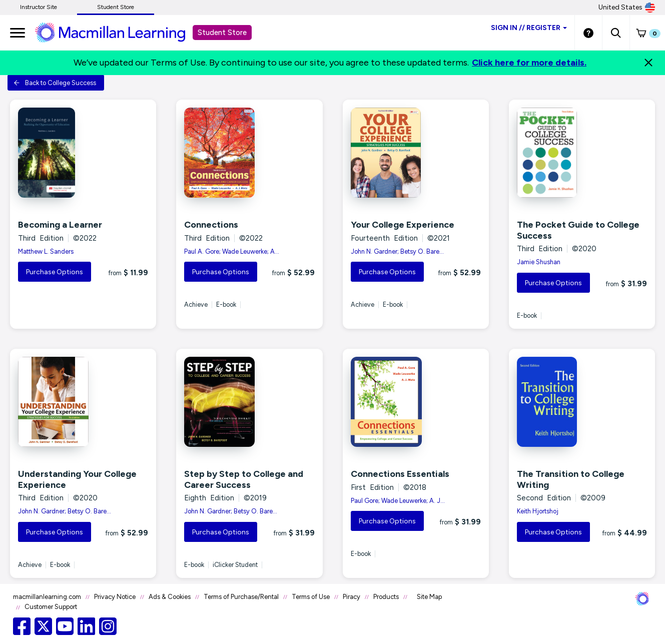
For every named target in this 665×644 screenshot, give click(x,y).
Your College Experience (403, 225)
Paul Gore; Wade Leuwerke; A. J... (398, 501)
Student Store (116, 7)
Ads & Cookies (170, 597)
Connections (211, 225)
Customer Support (51, 607)
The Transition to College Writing (571, 479)
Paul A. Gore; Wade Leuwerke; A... (232, 251)
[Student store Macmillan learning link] (118, 32)
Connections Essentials (400, 474)
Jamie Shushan (539, 262)
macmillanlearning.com (47, 597)
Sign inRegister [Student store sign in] (529, 28)
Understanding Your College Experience (77, 479)
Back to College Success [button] (55, 83)
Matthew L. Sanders (46, 251)
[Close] (648, 63)
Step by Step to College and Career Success (244, 479)
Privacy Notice (115, 597)
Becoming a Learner (60, 225)
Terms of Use (311, 597)
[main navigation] (18, 33)
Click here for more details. (529, 63)
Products (386, 597)
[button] (616, 33)
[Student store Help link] (588, 33)
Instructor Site (39, 7)
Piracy (352, 597)
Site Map (429, 597)
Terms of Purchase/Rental (241, 597)
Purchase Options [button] (55, 272)
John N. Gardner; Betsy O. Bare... (397, 251)
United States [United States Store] (627, 8)
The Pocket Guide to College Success (578, 230)
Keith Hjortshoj (538, 511)
